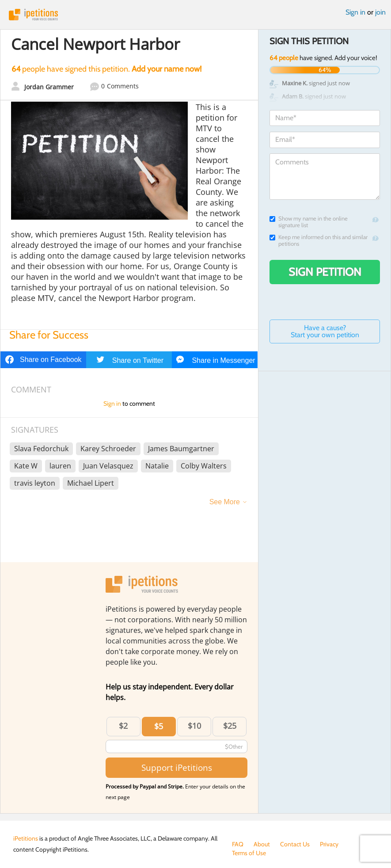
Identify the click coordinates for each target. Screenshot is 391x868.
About (262, 844)
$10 (194, 726)
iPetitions (195, 15)
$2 (123, 726)
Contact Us (295, 844)
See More (225, 502)
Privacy (329, 844)
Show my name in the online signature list (309, 222)
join (380, 12)
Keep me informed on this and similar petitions (319, 240)
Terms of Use (249, 853)
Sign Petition (325, 272)
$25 (230, 726)
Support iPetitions (177, 767)
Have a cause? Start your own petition (325, 331)
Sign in (355, 12)
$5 (159, 726)
